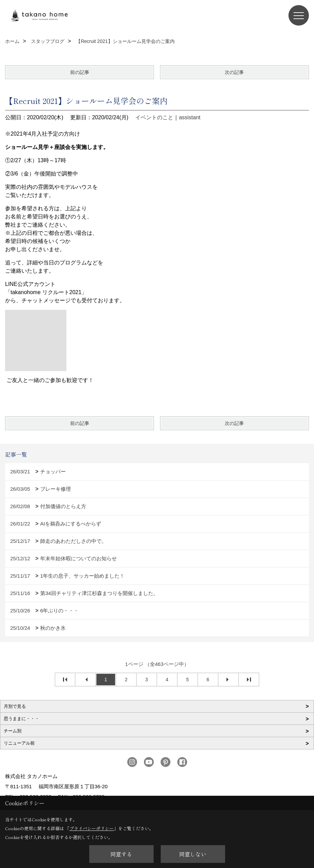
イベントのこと (154, 117)
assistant (190, 117)
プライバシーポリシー (92, 828)
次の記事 (234, 72)
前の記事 (80, 72)
